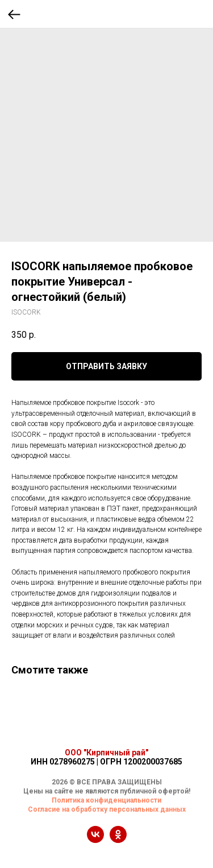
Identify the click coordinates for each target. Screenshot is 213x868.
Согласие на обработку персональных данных (107, 809)
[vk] (95, 840)
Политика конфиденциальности (106, 800)
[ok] (118, 840)
